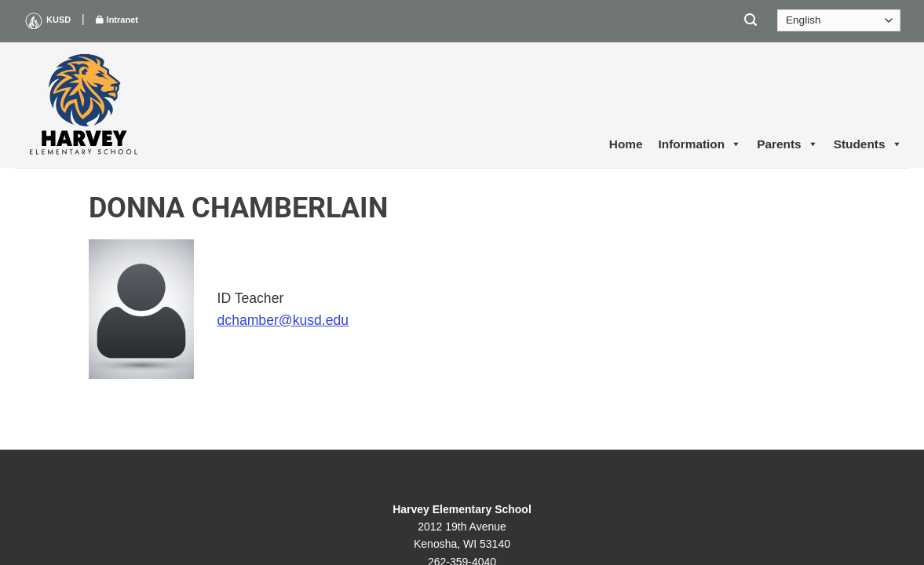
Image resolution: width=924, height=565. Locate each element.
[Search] (751, 21)
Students (868, 144)
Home (626, 144)
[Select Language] (839, 20)
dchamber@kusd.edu (283, 320)
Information (700, 144)
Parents (787, 144)
